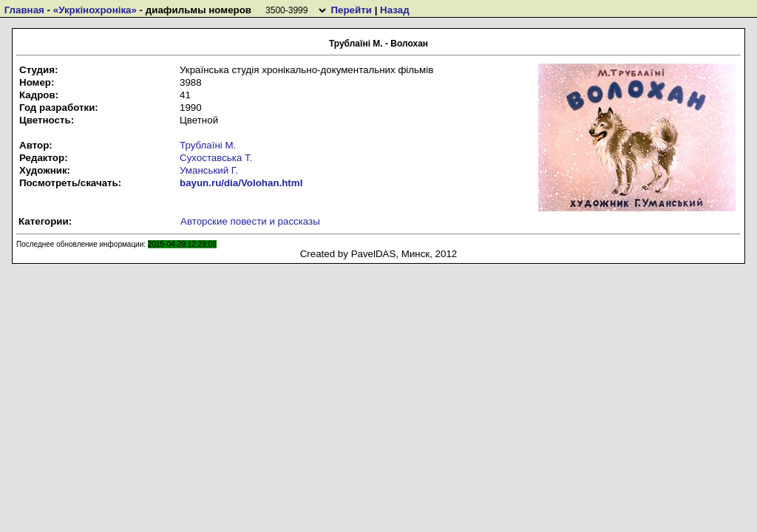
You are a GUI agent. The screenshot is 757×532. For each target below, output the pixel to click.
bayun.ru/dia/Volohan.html (241, 183)
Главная (24, 10)
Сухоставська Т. (216, 158)
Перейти (351, 10)
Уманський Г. (209, 170)
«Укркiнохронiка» (95, 10)
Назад (395, 10)
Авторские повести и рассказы (250, 221)
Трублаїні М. (208, 145)
